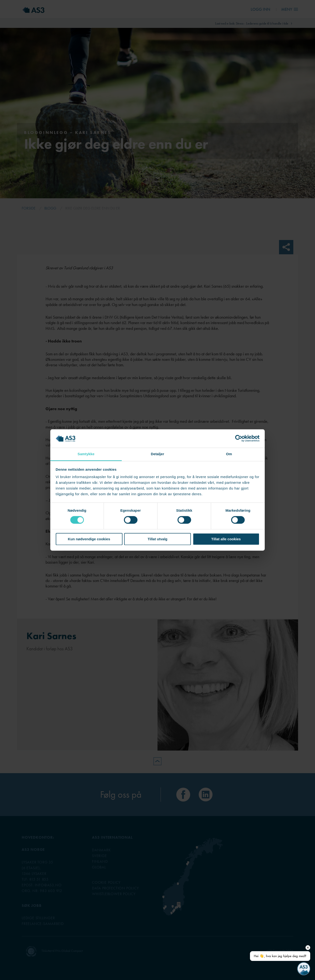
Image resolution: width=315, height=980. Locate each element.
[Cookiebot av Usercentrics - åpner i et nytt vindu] (239, 439)
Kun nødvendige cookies (89, 539)
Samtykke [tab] (86, 454)
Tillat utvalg (157, 539)
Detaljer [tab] (157, 454)
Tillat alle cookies (226, 539)
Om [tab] (229, 454)
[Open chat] (304, 969)
